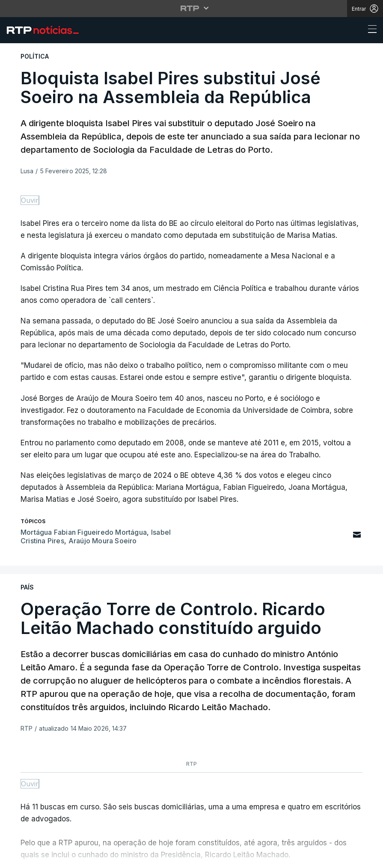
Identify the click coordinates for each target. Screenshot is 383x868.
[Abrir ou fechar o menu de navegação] (370, 30)
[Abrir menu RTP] (191, 8)
